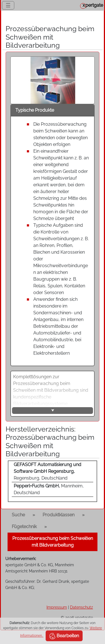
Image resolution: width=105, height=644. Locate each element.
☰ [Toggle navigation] (8, 5)
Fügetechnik (24, 527)
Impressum (57, 607)
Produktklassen (59, 515)
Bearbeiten (64, 636)
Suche (18, 515)
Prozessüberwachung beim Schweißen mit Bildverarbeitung (53, 542)
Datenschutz (81, 607)
